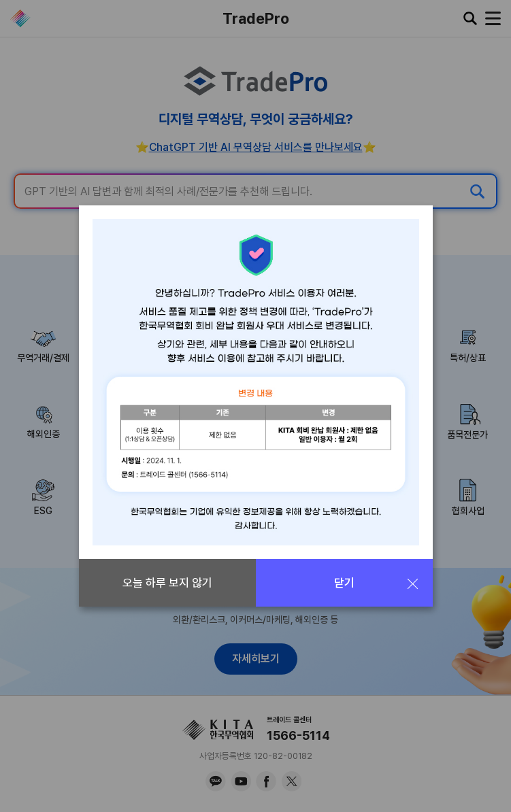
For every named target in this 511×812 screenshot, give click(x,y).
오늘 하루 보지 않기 (167, 583)
